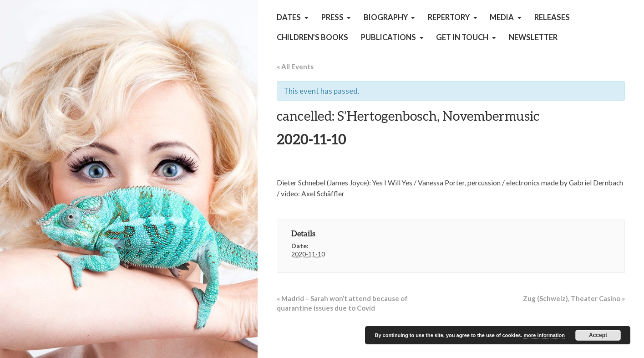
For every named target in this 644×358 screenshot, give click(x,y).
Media (502, 17)
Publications (388, 37)
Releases (552, 17)
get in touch (462, 37)
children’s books (312, 37)
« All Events (295, 66)
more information (544, 335)
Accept (598, 335)
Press (332, 17)
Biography (386, 17)
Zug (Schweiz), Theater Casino (574, 298)
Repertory (449, 17)
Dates (289, 17)
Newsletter (533, 37)
